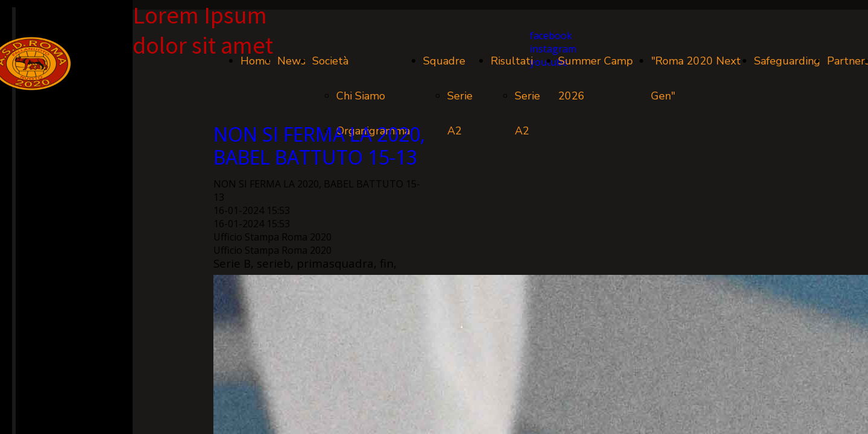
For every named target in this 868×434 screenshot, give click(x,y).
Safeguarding (787, 61)
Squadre (444, 61)
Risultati (512, 61)
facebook (551, 36)
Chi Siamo (361, 96)
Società (330, 61)
